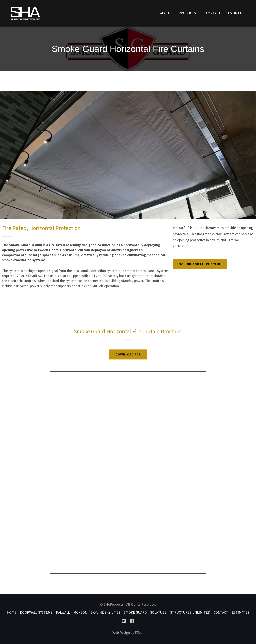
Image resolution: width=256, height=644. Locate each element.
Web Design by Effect (128, 633)
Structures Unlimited (190, 613)
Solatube (158, 613)
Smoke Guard (135, 613)
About (166, 13)
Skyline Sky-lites (105, 613)
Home (12, 613)
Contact (213, 13)
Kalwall (63, 613)
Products (188, 13)
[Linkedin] (124, 621)
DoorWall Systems (36, 613)
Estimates (237, 13)
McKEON (80, 613)
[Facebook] (132, 621)
